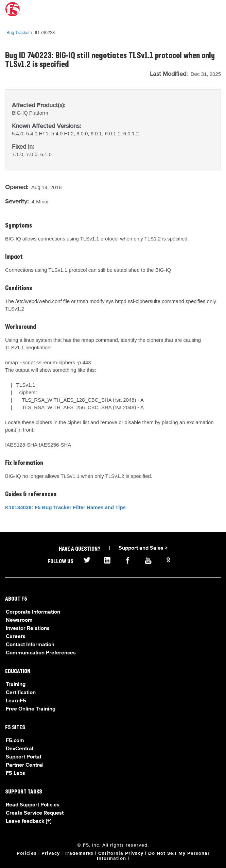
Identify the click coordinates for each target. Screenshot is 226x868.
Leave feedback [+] (29, 821)
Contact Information (30, 645)
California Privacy (121, 853)
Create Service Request (35, 813)
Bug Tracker (18, 32)
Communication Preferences (41, 653)
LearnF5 (16, 701)
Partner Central (25, 765)
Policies (27, 853)
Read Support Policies (33, 805)
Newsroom (19, 620)
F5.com (15, 741)
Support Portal (23, 757)
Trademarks (79, 853)
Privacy (51, 853)
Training (16, 685)
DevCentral (20, 749)
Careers (16, 637)
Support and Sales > (143, 548)
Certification (21, 693)
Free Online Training (31, 709)
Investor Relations (28, 629)
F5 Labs (15, 773)
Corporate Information (33, 612)
